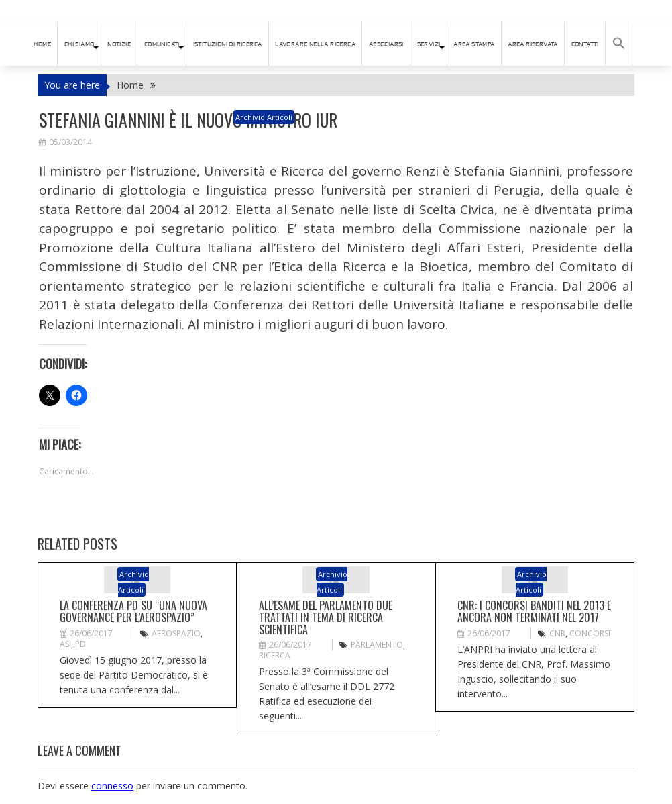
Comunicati (162, 44)
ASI (65, 644)
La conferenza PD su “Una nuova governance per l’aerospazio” (133, 611)
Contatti (585, 44)
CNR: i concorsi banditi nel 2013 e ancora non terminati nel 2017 (534, 611)
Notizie (119, 44)
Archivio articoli (264, 117)
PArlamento (377, 645)
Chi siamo (79, 44)
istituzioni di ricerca (228, 44)
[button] (619, 44)
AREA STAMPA (474, 44)
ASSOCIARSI (386, 44)
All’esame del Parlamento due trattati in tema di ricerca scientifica (326, 617)
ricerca (275, 655)
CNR (557, 633)
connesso (112, 786)
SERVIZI (429, 44)
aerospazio (176, 633)
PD (80, 644)
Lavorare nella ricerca (315, 44)
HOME (42, 44)
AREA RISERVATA (533, 44)
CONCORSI (590, 633)
